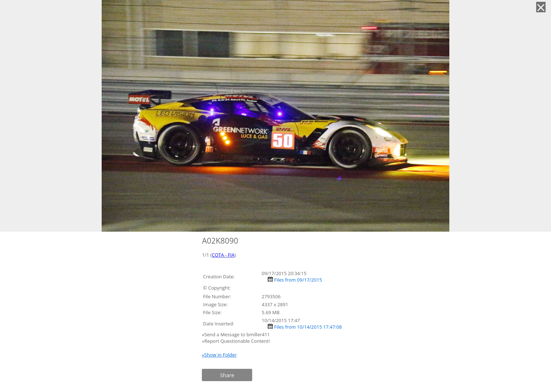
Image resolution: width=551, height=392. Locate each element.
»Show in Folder (219, 355)
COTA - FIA (223, 255)
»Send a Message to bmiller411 (236, 334)
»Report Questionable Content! (236, 341)
